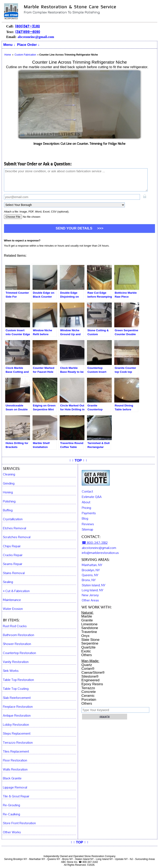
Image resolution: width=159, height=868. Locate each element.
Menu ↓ (9, 45)
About (86, 502)
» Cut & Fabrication (16, 591)
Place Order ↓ (28, 45)
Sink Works (11, 671)
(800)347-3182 (27, 26)
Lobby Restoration (16, 725)
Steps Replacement (17, 734)
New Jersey (90, 595)
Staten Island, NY (94, 585)
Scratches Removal (17, 537)
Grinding (9, 484)
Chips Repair (12, 546)
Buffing (8, 510)
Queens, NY (90, 575)
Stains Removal (14, 573)
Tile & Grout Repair (16, 796)
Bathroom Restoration (19, 635)
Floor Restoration (15, 761)
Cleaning (9, 474)
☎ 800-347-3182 (95, 543)
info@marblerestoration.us (100, 553)
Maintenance (12, 600)
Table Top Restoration (18, 680)
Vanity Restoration (16, 662)
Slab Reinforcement (17, 698)
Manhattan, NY (92, 565)
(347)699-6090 (28, 32)
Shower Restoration (17, 644)
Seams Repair (13, 564)
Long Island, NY (93, 590)
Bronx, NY (89, 580)
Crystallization (13, 519)
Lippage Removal (15, 788)
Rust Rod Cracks (15, 626)
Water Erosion (13, 609)
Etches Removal (14, 528)
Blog (85, 519)
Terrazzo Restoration (18, 743)
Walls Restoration (15, 770)
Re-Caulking (11, 814)
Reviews (88, 524)
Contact (87, 492)
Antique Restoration (17, 716)
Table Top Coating (16, 689)
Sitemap (87, 530)
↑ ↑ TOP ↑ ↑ (78, 460)
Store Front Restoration (19, 823)
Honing (8, 492)
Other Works (12, 832)
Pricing (86, 508)
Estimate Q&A (92, 497)
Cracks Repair (13, 555)
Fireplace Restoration (18, 707)
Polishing (9, 502)
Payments (89, 513)
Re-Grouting (11, 805)
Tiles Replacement (16, 752)
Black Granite (12, 778)
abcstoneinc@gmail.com (36, 37)
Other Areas (90, 600)
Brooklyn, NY (91, 570)
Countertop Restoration (19, 653)
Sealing (8, 582)
